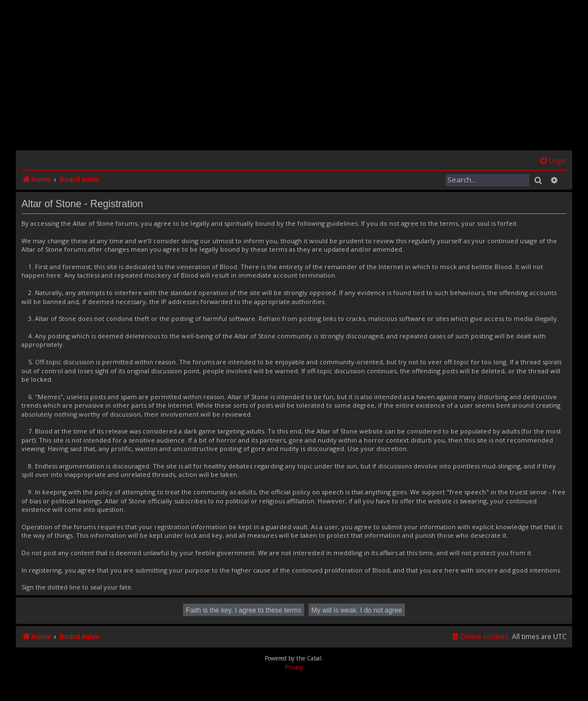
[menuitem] (553, 161)
